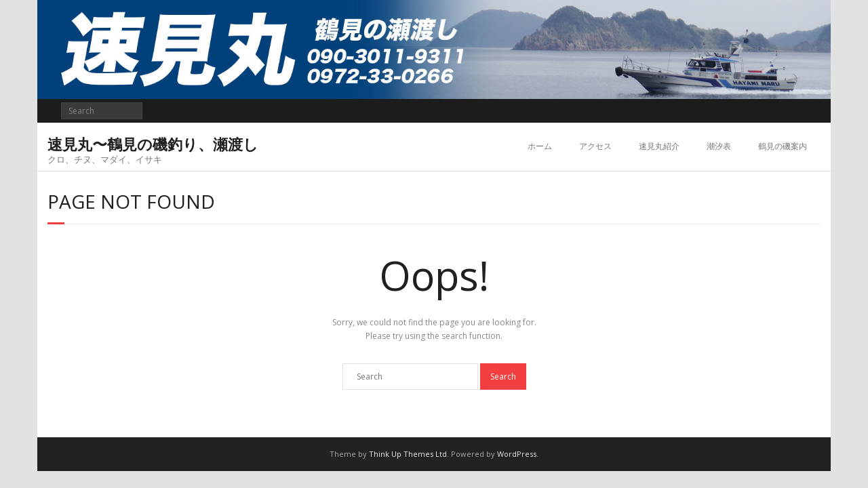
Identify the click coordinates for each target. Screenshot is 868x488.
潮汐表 (719, 146)
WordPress (517, 454)
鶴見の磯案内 (783, 146)
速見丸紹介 (659, 146)
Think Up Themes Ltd (408, 454)
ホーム (540, 146)
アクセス (595, 146)
